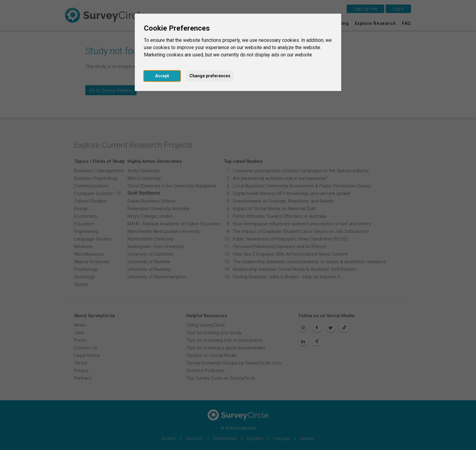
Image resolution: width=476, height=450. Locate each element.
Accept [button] (162, 76)
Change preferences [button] (210, 76)
